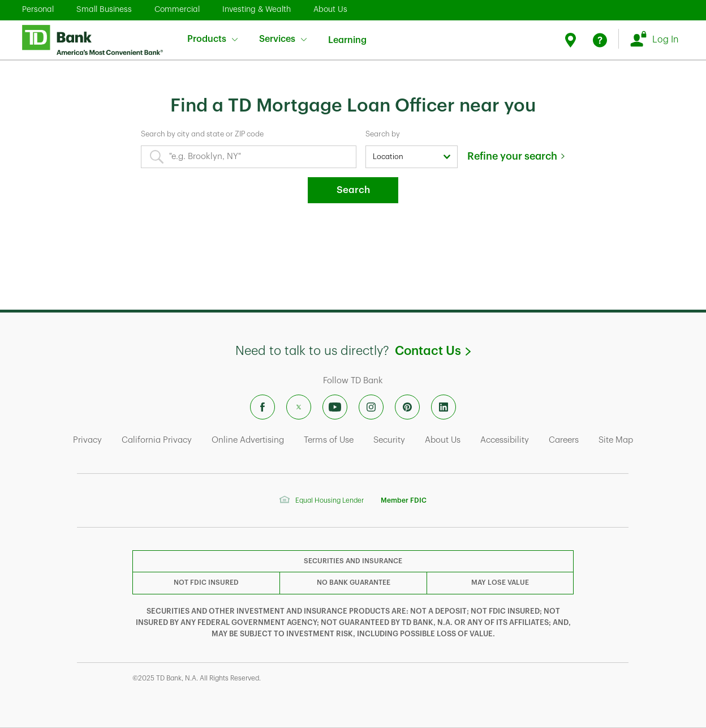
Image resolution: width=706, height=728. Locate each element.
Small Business (104, 9)
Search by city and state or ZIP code (202, 134)
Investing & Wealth (257, 9)
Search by (383, 134)
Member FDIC (404, 500)
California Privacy (157, 440)
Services (283, 39)
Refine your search (512, 156)
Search (353, 190)
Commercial (177, 9)
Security (389, 440)
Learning (347, 33)
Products (212, 39)
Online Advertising (248, 440)
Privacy (87, 440)
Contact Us (432, 351)
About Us (330, 9)
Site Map (616, 440)
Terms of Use (329, 440)
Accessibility (505, 440)
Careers (564, 440)
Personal (38, 9)
